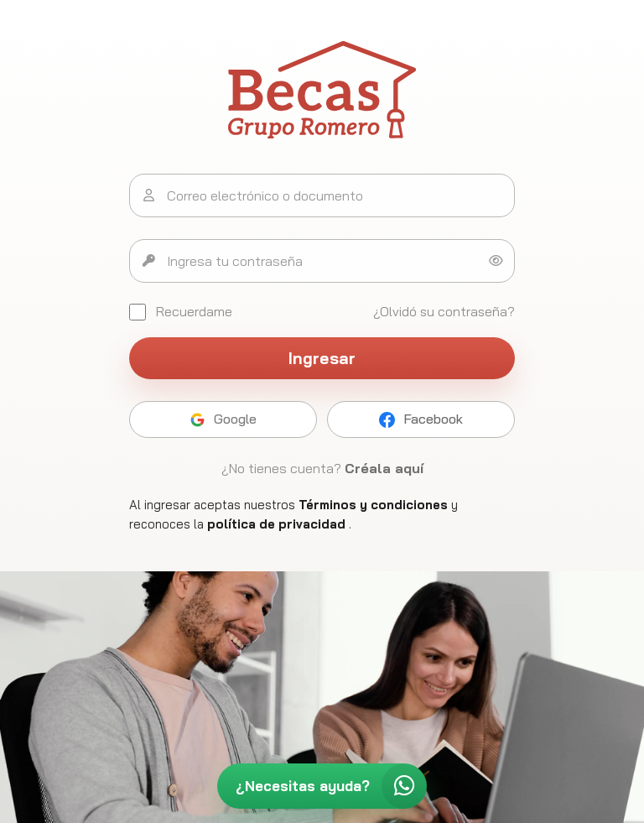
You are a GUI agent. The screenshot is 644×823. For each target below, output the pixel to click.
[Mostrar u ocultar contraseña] (496, 261)
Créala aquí (384, 468)
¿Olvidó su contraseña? (444, 311)
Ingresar (322, 358)
